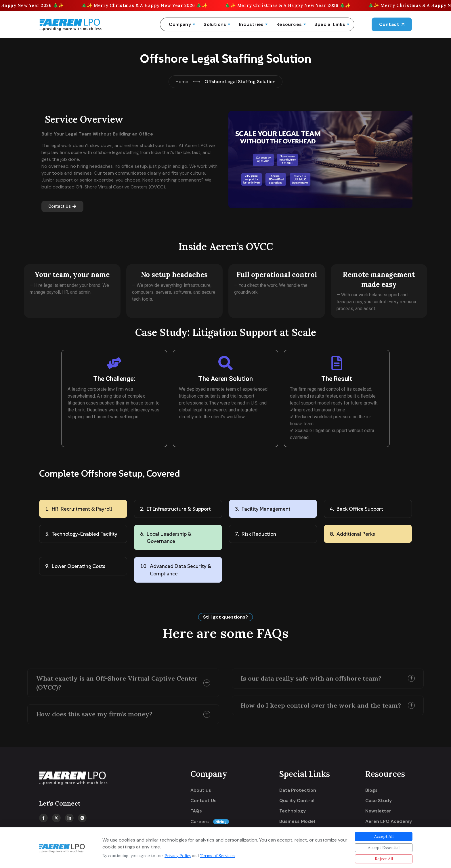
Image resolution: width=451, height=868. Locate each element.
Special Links (330, 24)
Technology (293, 811)
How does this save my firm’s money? (94, 711)
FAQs (196, 811)
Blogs (371, 790)
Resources (289, 24)
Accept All (384, 836)
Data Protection (298, 790)
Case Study (379, 801)
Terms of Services (217, 856)
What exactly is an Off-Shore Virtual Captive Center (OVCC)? (117, 680)
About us (201, 790)
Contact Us (203, 801)
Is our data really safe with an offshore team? (311, 675)
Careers (210, 822)
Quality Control (297, 801)
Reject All (384, 859)
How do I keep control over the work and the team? (321, 702)
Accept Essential (384, 848)
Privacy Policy (178, 856)
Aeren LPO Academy (389, 821)
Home (182, 82)
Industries (251, 24)
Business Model (297, 821)
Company (180, 24)
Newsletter (378, 811)
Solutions (215, 24)
